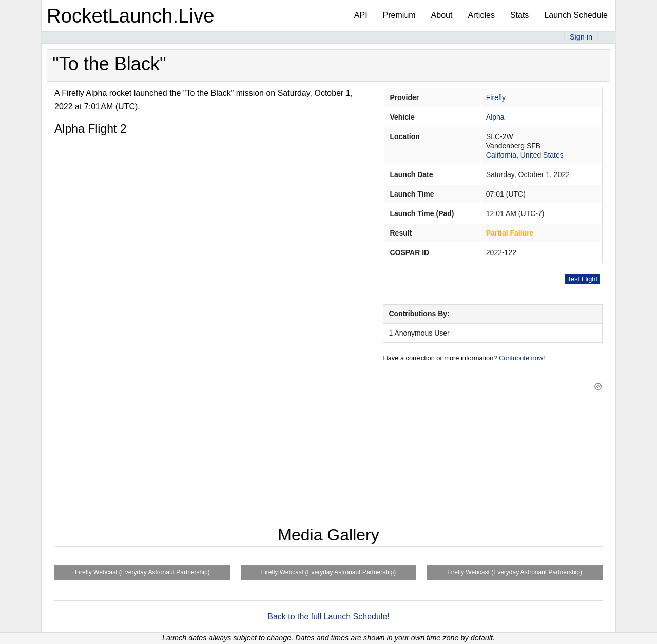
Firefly (496, 97)
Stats (519, 15)
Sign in (581, 37)
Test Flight (583, 279)
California (501, 155)
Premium (399, 15)
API (361, 15)
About (442, 15)
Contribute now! (522, 358)
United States (542, 155)
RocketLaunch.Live (131, 16)
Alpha (495, 117)
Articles (481, 15)
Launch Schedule (576, 15)
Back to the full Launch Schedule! (328, 617)
